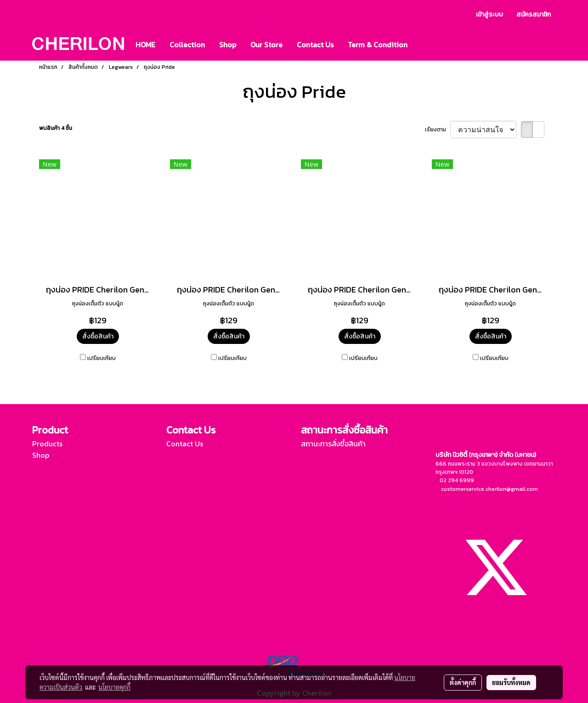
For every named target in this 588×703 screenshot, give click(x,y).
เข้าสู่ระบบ (489, 14)
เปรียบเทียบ (102, 358)
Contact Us (315, 45)
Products (47, 444)
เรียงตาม (438, 129)
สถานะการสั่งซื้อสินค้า (333, 444)
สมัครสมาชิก (534, 14)
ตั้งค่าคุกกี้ (463, 682)
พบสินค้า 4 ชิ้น (56, 128)
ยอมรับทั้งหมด (511, 682)
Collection (187, 45)
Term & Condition (378, 45)
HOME (145, 45)
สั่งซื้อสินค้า (98, 336)
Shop (228, 45)
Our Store (266, 45)
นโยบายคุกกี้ (114, 687)
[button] (423, 45)
